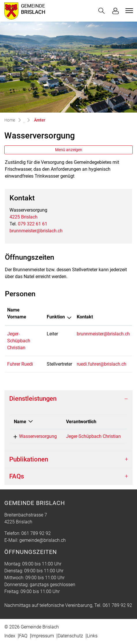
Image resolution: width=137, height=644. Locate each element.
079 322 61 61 (33, 224)
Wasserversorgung (38, 436)
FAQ (23, 636)
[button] (102, 11)
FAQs (17, 476)
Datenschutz (70, 636)
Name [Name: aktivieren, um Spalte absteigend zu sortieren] (20, 422)
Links (92, 636)
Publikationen (29, 459)
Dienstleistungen (33, 399)
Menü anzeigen (69, 150)
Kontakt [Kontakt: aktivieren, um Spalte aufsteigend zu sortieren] (85, 317)
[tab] (68, 399)
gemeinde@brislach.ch (43, 540)
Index (10, 636)
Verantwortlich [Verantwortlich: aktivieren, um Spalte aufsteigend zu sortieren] (81, 422)
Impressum (43, 636)
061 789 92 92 (36, 533)
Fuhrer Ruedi (20, 364)
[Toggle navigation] (128, 11)
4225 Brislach (24, 217)
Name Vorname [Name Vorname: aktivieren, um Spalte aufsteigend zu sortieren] (17, 313)
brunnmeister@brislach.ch (36, 231)
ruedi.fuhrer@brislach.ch (102, 364)
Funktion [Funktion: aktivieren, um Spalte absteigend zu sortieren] (56, 317)
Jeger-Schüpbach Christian (19, 341)
